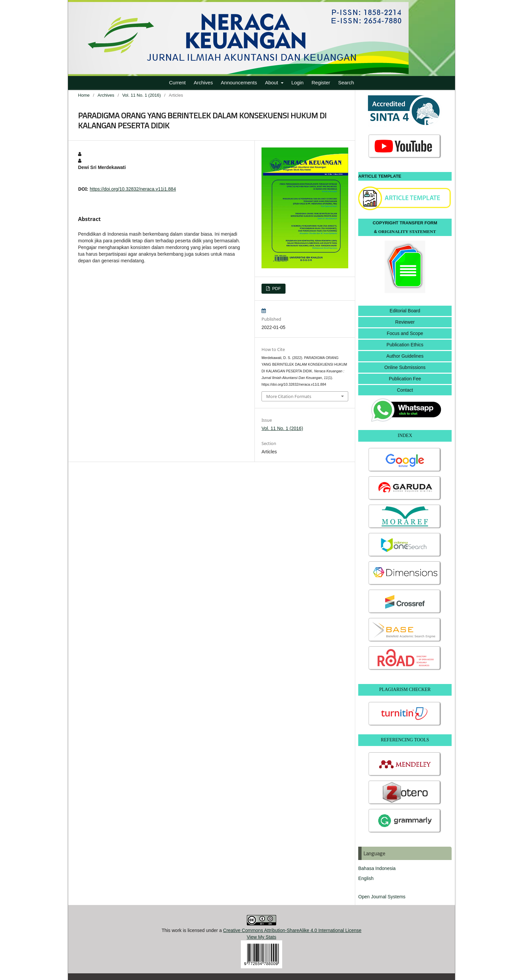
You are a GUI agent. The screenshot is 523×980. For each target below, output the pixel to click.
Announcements (239, 82)
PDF (276, 288)
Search (346, 82)
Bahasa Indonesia (377, 868)
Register (321, 82)
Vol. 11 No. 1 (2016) (141, 95)
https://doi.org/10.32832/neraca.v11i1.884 (133, 189)
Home (84, 95)
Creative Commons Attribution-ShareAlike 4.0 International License (292, 930)
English (366, 878)
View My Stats (261, 937)
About (272, 82)
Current (177, 82)
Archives (203, 82)
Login (297, 82)
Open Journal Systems (382, 897)
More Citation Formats (289, 396)
